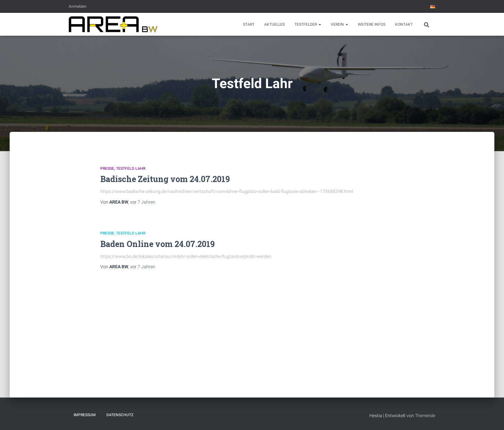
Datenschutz (120, 415)
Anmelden (78, 6)
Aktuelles (274, 24)
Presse (107, 169)
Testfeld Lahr (131, 169)
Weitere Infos (372, 24)
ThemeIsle (425, 416)
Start (249, 24)
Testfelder (308, 24)
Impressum (85, 415)
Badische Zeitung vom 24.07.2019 (165, 179)
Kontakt (404, 24)
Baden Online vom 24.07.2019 (157, 244)
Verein (339, 24)
